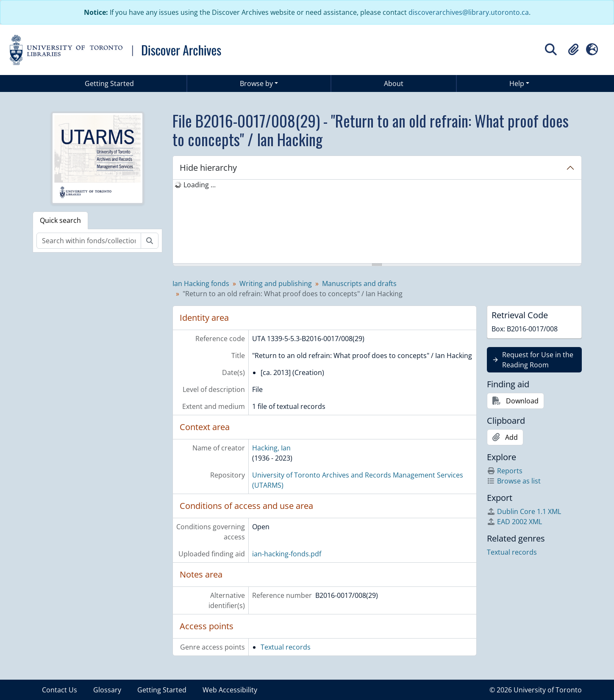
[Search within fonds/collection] (89, 241)
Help (517, 83)
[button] (573, 50)
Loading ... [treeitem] (200, 185)
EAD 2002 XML (514, 522)
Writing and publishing (276, 283)
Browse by (256, 83)
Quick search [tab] (60, 220)
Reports (505, 471)
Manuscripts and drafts (359, 283)
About (394, 83)
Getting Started (109, 83)
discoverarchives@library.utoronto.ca (469, 12)
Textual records (286, 647)
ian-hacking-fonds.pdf (287, 554)
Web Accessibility (230, 690)
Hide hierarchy (208, 168)
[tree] (377, 222)
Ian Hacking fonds (201, 283)
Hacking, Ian (271, 448)
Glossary (107, 690)
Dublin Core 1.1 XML (524, 511)
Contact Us (60, 690)
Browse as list (514, 481)
